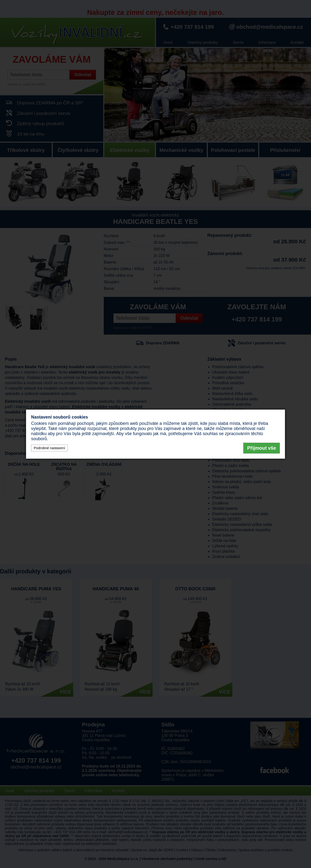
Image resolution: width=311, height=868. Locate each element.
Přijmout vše (262, 448)
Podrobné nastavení (49, 448)
